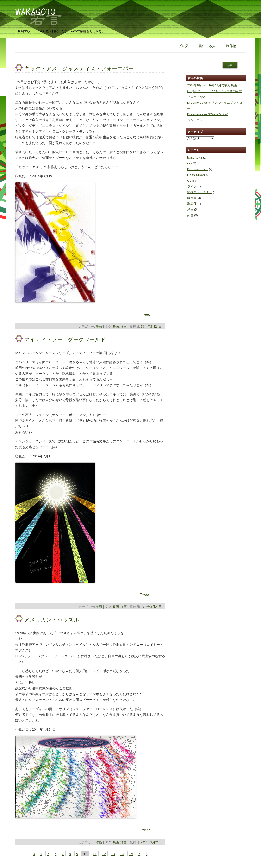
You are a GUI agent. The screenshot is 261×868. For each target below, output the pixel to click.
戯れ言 (192, 198)
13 (113, 854)
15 (131, 854)
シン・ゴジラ (197, 120)
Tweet (145, 314)
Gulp (191, 181)
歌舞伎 (192, 204)
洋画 (99, 326)
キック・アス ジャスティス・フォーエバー (79, 68)
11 (95, 854)
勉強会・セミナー (200, 192)
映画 (116, 326)
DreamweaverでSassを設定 (208, 114)
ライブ (192, 186)
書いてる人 (207, 46)
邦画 (190, 215)
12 (104, 854)
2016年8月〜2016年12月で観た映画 (212, 85)
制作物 (231, 46)
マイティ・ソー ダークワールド (65, 339)
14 (122, 854)
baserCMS (195, 157)
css (190, 163)
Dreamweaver (198, 169)
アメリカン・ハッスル (52, 619)
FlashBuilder (196, 175)
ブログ (183, 46)
